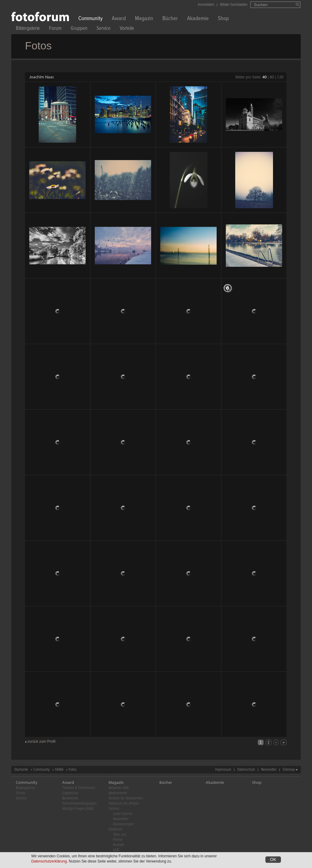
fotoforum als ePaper (124, 804)
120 (280, 77)
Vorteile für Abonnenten (126, 798)
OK (273, 859)
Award (119, 19)
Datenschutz (246, 770)
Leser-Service (123, 814)
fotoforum (115, 829)
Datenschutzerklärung (49, 861)
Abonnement (118, 793)
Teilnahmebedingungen (79, 804)
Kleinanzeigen (123, 824)
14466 (59, 770)
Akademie (198, 19)
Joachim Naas (42, 77)
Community (90, 19)
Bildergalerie (28, 29)
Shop (223, 19)
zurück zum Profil (41, 741)
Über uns (120, 835)
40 (264, 77)
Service (104, 29)
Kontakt (119, 845)
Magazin (144, 19)
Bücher (170, 19)
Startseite (21, 770)
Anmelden (206, 5)
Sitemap (289, 770)
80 (272, 77)
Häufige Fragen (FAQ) (78, 809)
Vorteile (127, 29)
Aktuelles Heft (119, 788)
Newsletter (269, 770)
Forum (55, 29)
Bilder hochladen (234, 5)
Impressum (223, 770)
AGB (116, 850)
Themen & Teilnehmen (79, 788)
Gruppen (79, 29)
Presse (118, 840)
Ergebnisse (70, 793)
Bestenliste (70, 798)
